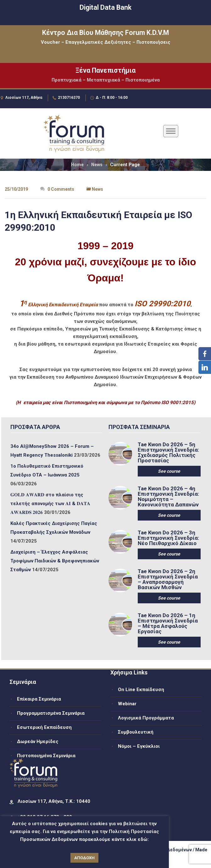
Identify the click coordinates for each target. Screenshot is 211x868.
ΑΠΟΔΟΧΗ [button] (84, 858)
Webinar (127, 704)
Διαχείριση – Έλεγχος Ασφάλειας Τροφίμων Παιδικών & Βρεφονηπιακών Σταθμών (55, 561)
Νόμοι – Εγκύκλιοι (139, 746)
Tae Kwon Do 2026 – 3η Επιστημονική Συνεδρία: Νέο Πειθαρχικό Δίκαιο (168, 538)
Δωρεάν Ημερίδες (38, 741)
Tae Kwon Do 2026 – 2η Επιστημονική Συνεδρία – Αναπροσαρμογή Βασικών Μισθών (168, 579)
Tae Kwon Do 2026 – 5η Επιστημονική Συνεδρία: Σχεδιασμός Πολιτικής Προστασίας (168, 453)
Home (77, 165)
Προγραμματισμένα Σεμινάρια (51, 713)
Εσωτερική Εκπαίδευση (44, 727)
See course (169, 471)
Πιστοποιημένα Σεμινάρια (46, 756)
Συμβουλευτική (136, 732)
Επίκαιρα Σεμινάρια (39, 699)
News (97, 165)
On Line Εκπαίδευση (141, 690)
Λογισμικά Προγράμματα (146, 718)
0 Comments (57, 189)
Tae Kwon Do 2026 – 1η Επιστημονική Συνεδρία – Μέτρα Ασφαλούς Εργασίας (168, 623)
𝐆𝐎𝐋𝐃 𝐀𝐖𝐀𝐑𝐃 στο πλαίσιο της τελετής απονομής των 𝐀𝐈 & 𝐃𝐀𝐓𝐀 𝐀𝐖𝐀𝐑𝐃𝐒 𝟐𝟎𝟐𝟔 (50, 504)
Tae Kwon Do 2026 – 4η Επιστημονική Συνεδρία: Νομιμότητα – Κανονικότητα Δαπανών (168, 497)
